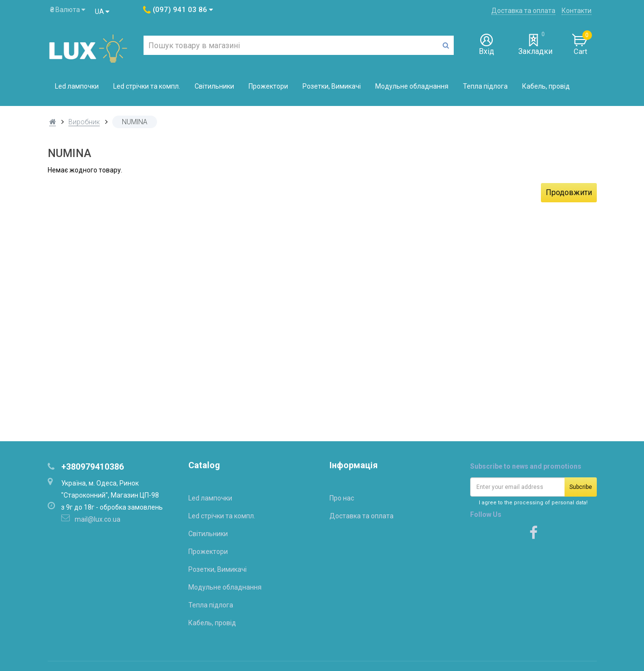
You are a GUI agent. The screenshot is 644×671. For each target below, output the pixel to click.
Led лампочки (77, 86)
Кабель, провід (546, 86)
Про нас (342, 498)
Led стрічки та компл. (147, 86)
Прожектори (268, 86)
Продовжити (569, 192)
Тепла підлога (485, 86)
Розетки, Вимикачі (332, 86)
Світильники (214, 86)
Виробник (84, 122)
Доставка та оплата (523, 11)
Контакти (577, 11)
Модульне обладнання (412, 86)
